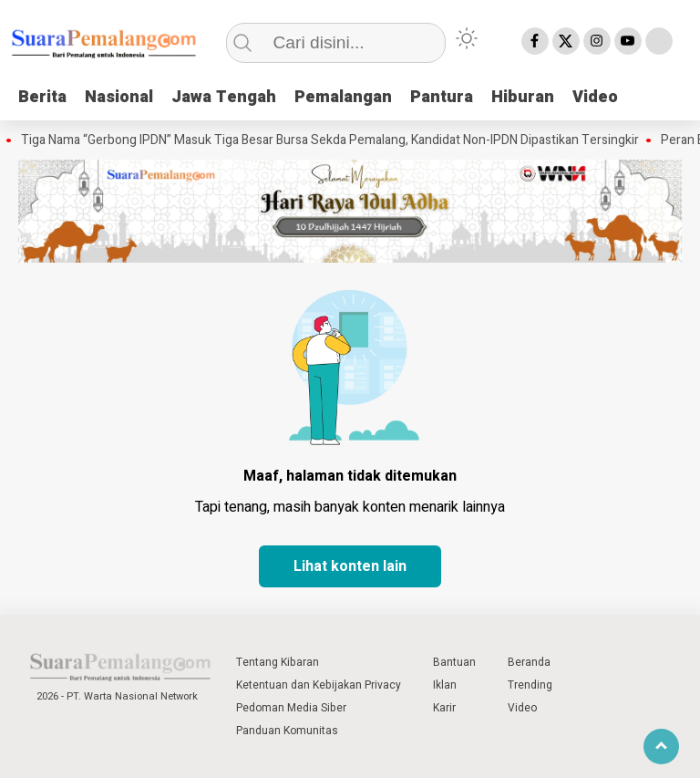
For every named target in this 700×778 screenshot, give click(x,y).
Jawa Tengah (224, 97)
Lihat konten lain (350, 566)
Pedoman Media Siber (291, 708)
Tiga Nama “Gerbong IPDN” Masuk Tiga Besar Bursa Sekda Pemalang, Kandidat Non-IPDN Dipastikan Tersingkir (332, 140)
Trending (530, 685)
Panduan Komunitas (287, 731)
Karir (444, 708)
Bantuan (454, 662)
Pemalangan (343, 97)
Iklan (445, 685)
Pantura (442, 97)
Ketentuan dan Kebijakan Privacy (319, 685)
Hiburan (523, 97)
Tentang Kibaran (278, 662)
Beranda (529, 662)
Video (595, 97)
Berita (42, 97)
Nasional (119, 97)
